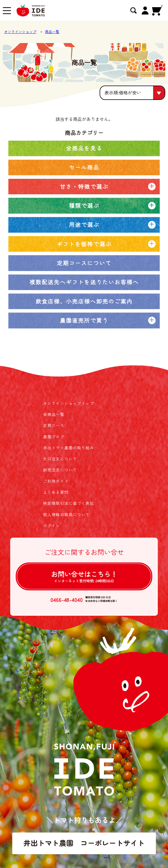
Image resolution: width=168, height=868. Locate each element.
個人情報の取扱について (66, 514)
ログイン (52, 525)
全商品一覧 (54, 414)
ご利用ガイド (56, 481)
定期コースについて (84, 263)
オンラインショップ (20, 32)
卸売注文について (60, 470)
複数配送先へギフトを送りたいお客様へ (84, 282)
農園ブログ (54, 437)
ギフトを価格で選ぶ (84, 244)
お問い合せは (84, 576)
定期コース (54, 425)
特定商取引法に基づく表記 (69, 503)
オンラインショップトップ (69, 403)
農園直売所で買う (84, 320)
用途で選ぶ (84, 225)
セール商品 (84, 167)
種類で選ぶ (84, 205)
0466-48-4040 (67, 600)
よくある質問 (56, 492)
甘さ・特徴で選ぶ (84, 186)
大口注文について (60, 459)
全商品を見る (84, 148)
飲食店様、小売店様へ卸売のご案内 (84, 301)
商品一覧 (52, 32)
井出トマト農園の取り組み (69, 448)
